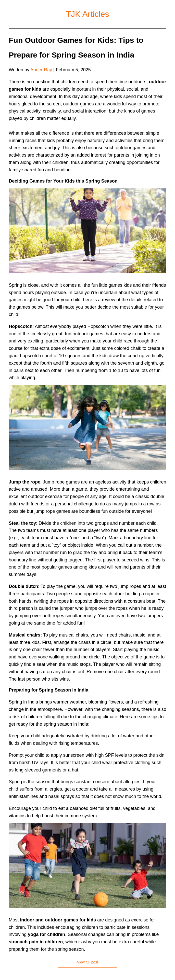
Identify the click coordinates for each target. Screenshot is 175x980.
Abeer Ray (41, 70)
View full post (87, 962)
